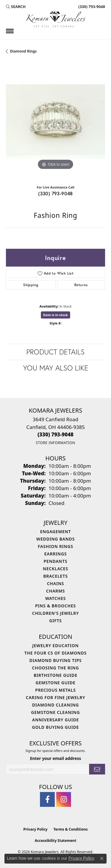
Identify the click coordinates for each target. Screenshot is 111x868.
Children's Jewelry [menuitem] (55, 613)
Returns (81, 285)
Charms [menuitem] (55, 591)
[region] (55, 122)
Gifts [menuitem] (55, 621)
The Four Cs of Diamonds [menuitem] (55, 653)
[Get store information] (55, 443)
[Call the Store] (56, 434)
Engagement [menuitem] (55, 532)
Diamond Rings (23, 51)
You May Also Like (56, 368)
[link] (91, 7)
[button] (16, 7)
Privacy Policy (36, 829)
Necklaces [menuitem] (55, 569)
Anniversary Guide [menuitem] (55, 720)
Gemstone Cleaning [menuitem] (55, 712)
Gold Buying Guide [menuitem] (55, 727)
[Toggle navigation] (10, 31)
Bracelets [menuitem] (55, 576)
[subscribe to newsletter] (97, 769)
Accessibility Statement (55, 841)
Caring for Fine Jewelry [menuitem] (55, 697)
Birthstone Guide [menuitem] (56, 675)
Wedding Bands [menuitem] (56, 539)
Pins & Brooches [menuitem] (56, 606)
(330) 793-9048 (55, 193)
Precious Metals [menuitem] (55, 690)
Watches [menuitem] (56, 598)
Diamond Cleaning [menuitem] (56, 705)
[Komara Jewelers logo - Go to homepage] (56, 19)
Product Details (55, 352)
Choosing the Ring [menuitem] (55, 668)
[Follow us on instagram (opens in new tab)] (64, 799)
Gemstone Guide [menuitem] (55, 683)
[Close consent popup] (102, 859)
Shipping (31, 285)
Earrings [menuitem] (56, 554)
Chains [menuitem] (56, 583)
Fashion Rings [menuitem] (55, 546)
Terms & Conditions (70, 829)
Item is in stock (56, 315)
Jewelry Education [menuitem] (55, 646)
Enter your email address (55, 758)
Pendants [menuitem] (55, 561)
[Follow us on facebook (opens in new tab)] (47, 799)
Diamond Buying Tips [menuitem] (55, 660)
